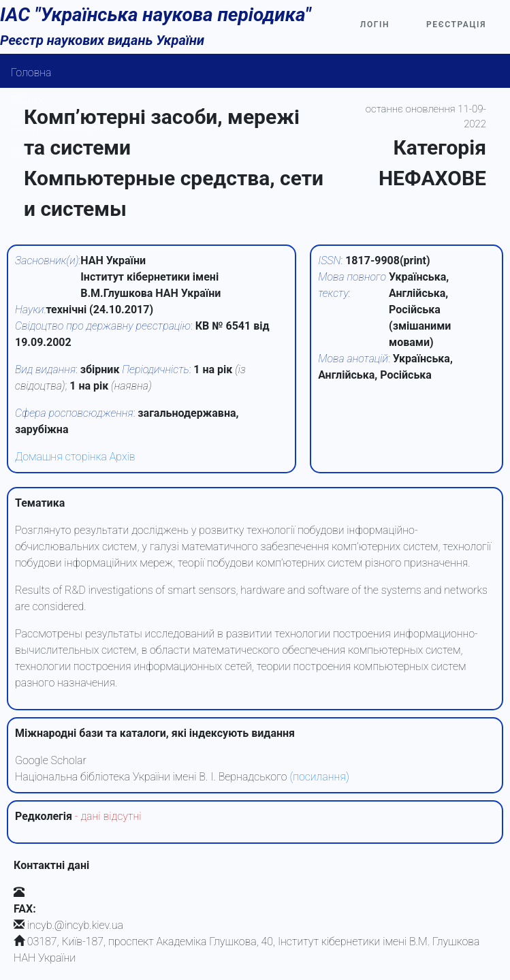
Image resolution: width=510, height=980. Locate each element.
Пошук (27, 100)
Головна (31, 73)
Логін (375, 25)
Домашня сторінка (61, 457)
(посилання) (319, 777)
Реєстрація (456, 25)
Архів (123, 457)
